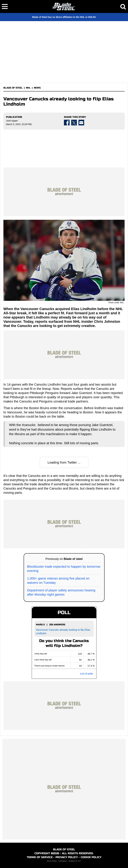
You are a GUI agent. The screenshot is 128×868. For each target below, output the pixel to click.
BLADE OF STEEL (13, 88)
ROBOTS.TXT (75, 861)
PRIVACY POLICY (67, 857)
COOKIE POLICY (91, 857)
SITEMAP (63, 861)
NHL (28, 88)
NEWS (37, 88)
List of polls (86, 674)
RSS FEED (52, 861)
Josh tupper (12, 121)
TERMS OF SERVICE (40, 857)
